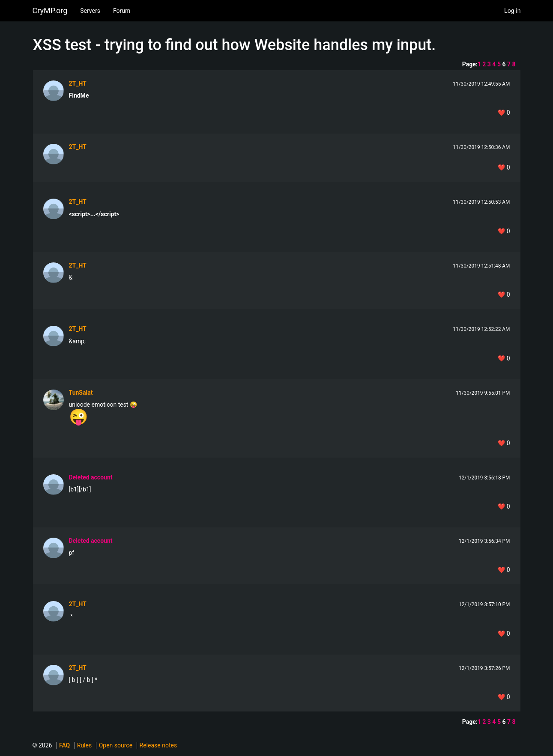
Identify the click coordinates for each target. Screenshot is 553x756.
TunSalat (81, 393)
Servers (90, 11)
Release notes (158, 745)
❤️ (504, 113)
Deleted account (91, 477)
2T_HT (78, 83)
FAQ (64, 745)
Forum (122, 11)
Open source (116, 745)
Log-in (512, 11)
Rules (84, 745)
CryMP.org (50, 10)
